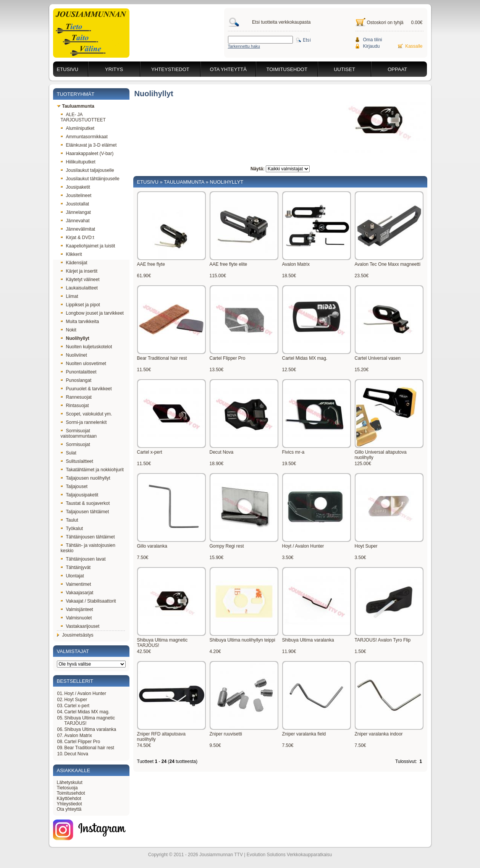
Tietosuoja (67, 788)
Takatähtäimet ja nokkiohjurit (92, 470)
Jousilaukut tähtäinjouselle (90, 179)
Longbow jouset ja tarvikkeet (92, 313)
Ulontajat (72, 576)
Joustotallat (75, 204)
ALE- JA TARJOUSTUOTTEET (83, 117)
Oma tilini (373, 40)
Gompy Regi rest (227, 546)
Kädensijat (74, 263)
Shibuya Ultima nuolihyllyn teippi (242, 640)
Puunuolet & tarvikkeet (86, 389)
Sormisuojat (75, 445)
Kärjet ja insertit (79, 271)
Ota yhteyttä (228, 69)
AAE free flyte (151, 264)
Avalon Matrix (78, 735)
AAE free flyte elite (229, 264)
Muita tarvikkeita (80, 322)
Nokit (69, 330)
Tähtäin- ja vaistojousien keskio (88, 548)
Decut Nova (76, 754)
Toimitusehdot (287, 69)
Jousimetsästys (75, 635)
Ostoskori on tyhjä (385, 23)
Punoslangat (76, 380)
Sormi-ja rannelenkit (84, 422)
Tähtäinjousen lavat (83, 559)
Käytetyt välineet (80, 280)
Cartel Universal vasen (378, 358)
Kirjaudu (372, 46)
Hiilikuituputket (78, 162)
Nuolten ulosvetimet (83, 364)
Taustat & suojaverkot (85, 503)
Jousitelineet (76, 196)
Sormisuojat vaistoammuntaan (79, 433)
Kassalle (414, 46)
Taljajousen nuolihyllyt (86, 478)
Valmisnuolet (76, 618)
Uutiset (344, 69)
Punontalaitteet (79, 372)
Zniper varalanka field (304, 734)
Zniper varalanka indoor (379, 734)
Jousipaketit (75, 187)
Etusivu (68, 69)
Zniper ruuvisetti (226, 734)
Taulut (69, 520)
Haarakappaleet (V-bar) (87, 154)
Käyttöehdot (69, 798)
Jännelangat (76, 212)
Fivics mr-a (293, 452)
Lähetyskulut (70, 782)
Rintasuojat (75, 406)
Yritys (114, 69)
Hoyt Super (76, 700)
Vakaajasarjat (77, 593)
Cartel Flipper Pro (82, 742)
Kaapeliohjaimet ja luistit (88, 246)
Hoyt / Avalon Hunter (85, 693)
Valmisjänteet (77, 609)
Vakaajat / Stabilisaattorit (88, 601)
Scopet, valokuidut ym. (86, 414)
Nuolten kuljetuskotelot (86, 347)
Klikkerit (71, 254)
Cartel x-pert (77, 706)
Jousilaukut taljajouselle (87, 170)
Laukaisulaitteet (79, 288)
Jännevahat (75, 221)
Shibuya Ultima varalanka (90, 729)
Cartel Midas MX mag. (87, 712)
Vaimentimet (76, 584)
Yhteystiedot (170, 69)
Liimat (69, 296)
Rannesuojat (76, 397)
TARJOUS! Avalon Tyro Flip (383, 640)
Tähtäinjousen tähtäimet (88, 537)
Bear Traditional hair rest (89, 748)
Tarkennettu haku (244, 46)
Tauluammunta (76, 106)
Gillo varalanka (152, 546)
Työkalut (72, 529)
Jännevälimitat (78, 229)
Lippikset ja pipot (80, 305)
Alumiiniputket (78, 128)
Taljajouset (74, 487)
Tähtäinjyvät (76, 567)
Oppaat (397, 69)
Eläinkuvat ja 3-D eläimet (89, 145)
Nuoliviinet (74, 355)
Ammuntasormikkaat (84, 137)
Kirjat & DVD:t (78, 238)
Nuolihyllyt (75, 338)
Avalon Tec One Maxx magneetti (388, 264)
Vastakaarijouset (80, 626)
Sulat (69, 453)
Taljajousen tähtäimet (85, 512)
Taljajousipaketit (80, 495)
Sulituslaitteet (77, 461)
